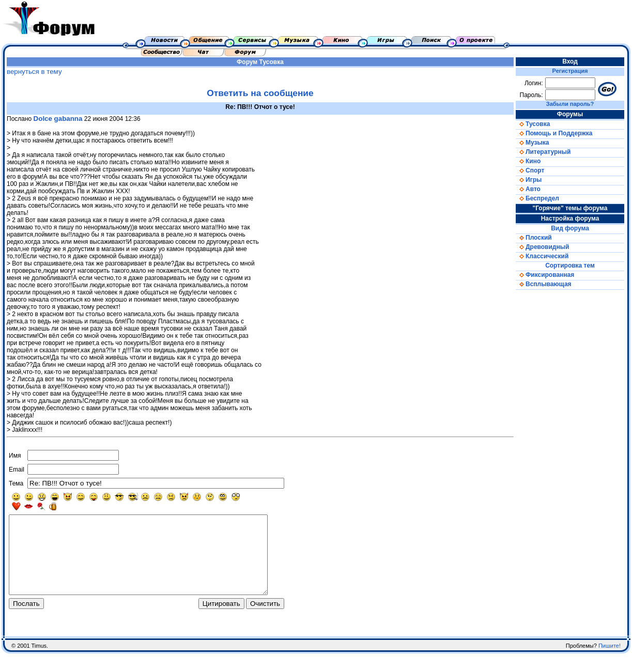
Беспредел (537, 198)
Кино (528, 161)
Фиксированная (545, 275)
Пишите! (610, 664)
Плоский (534, 238)
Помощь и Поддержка (554, 133)
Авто (528, 189)
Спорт (530, 170)
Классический (542, 256)
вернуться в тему (34, 72)
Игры (529, 180)
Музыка (532, 143)
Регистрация (570, 71)
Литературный (543, 152)
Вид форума (570, 228)
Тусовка (272, 62)
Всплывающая (544, 284)
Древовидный (542, 247)
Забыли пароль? (570, 104)
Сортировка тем (570, 265)
